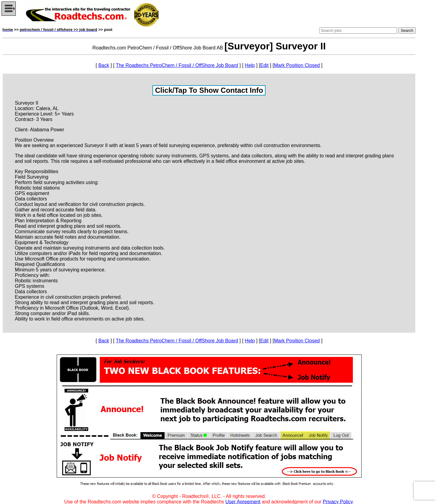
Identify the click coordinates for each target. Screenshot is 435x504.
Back (104, 65)
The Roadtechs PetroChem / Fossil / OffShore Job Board (177, 65)
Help (250, 65)
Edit (264, 65)
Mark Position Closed (297, 65)
